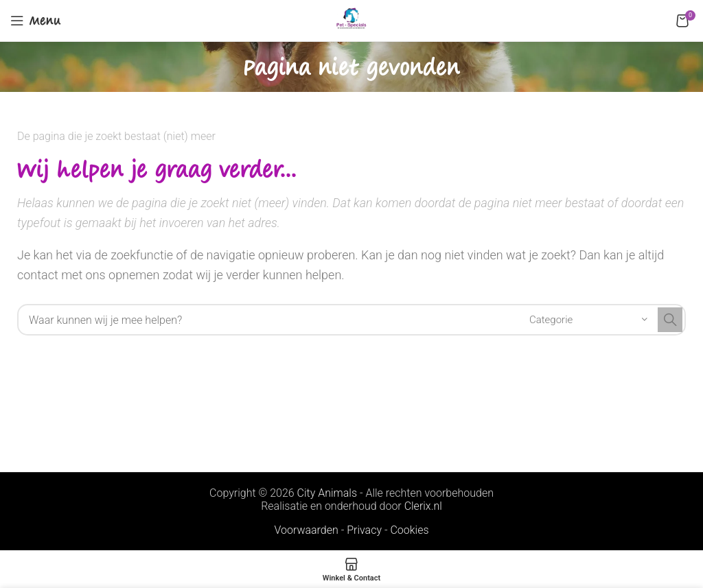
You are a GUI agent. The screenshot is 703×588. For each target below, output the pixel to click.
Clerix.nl (423, 506)
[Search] (351, 320)
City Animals (327, 493)
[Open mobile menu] (36, 21)
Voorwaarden (306, 530)
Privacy (364, 530)
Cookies (409, 530)
